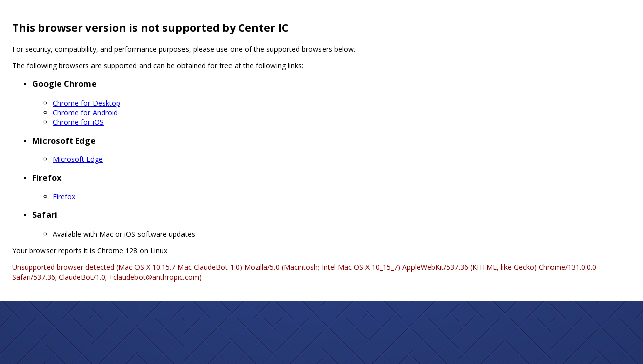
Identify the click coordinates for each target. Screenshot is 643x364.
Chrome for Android (85, 112)
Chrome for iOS (78, 122)
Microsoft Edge (78, 159)
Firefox (64, 196)
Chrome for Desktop (86, 103)
